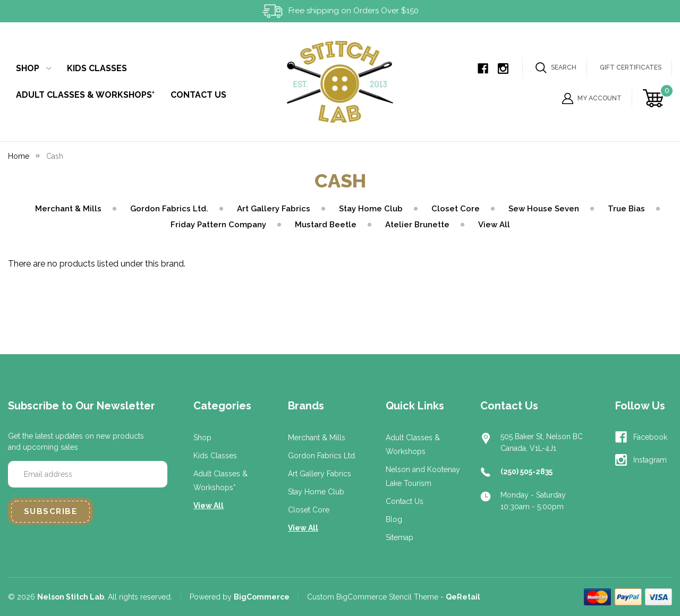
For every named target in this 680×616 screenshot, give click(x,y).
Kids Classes (97, 68)
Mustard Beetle (326, 225)
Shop (33, 68)
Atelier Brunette (417, 225)
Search (556, 68)
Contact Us (198, 95)
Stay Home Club (371, 209)
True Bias (626, 209)
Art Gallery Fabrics (274, 209)
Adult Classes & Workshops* (85, 95)
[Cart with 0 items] (655, 98)
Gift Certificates (631, 67)
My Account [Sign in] (592, 99)
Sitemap (399, 537)
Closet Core (456, 209)
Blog (394, 519)
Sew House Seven (544, 209)
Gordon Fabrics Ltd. (169, 209)
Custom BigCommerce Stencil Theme (373, 597)
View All (494, 225)
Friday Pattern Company (218, 225)
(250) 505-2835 (526, 472)
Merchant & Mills (68, 209)
